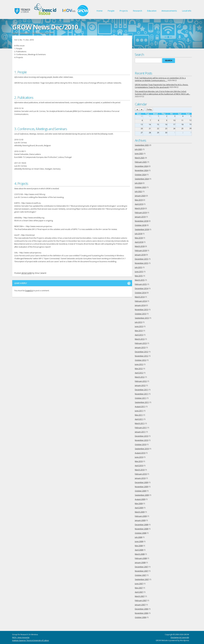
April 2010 (139, 466)
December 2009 (141, 482)
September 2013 (142, 318)
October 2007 (140, 575)
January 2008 (140, 563)
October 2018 (140, 225)
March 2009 (140, 512)
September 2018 (142, 229)
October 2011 (140, 398)
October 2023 (140, 187)
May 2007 (139, 588)
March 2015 (140, 280)
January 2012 (140, 385)
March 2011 (140, 423)
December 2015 (141, 259)
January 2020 (140, 196)
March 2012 (140, 377)
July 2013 (138, 322)
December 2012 (141, 352)
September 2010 (142, 449)
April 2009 (139, 508)
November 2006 (141, 613)
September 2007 (142, 579)
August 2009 (140, 499)
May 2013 (139, 331)
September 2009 (142, 495)
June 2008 (139, 541)
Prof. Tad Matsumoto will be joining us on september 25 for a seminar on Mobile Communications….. (160, 79)
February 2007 (141, 600)
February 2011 (141, 428)
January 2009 (140, 520)
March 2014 (140, 297)
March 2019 (140, 208)
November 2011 (141, 394)
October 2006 (140, 617)
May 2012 (139, 369)
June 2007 (139, 584)
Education (152, 11)
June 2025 (139, 154)
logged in (29, 291)
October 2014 (140, 293)
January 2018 (140, 255)
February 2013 (141, 343)
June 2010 (139, 457)
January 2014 (140, 305)
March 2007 (140, 596)
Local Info (187, 11)
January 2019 (140, 217)
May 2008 (139, 546)
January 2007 (140, 605)
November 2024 (141, 170)
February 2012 (141, 381)
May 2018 (139, 238)
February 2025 (141, 162)
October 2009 (140, 491)
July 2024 (138, 183)
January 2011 (140, 432)
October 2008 (140, 533)
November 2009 (141, 487)
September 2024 (142, 179)
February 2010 (141, 474)
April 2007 (139, 592)
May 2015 (139, 276)
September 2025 (142, 145)
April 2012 (139, 373)
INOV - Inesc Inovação (21, 637)
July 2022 (138, 191)
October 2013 (140, 314)
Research (137, 11)
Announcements (169, 11)
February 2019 (141, 213)
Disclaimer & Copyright (180, 637)
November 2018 (141, 221)
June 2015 (139, 272)
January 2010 (140, 478)
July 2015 (138, 267)
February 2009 (141, 516)
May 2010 (139, 461)
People (111, 11)
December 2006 (141, 609)
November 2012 (141, 356)
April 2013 (139, 335)
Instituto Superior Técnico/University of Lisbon (31, 640)
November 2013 (141, 310)
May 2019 (139, 200)
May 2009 (139, 504)
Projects (124, 11)
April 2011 (139, 419)
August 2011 (140, 407)
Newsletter (25, 33)
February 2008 (141, 558)
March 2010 (140, 470)
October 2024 (140, 175)
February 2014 (141, 301)
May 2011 (139, 415)
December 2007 (141, 567)
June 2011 (139, 411)
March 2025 (140, 158)
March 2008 (140, 554)
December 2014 (141, 288)
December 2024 (141, 166)
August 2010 (140, 453)
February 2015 (141, 284)
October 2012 (140, 360)
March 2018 (140, 246)
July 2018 (138, 234)
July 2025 (138, 149)
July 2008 (138, 537)
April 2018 (139, 242)
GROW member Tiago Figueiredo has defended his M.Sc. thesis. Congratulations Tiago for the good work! (162, 86)
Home (100, 11)
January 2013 (140, 348)
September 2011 (142, 402)
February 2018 (141, 251)
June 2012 (139, 364)
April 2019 (139, 204)
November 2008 (141, 529)
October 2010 (140, 444)
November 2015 (141, 263)
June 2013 (139, 326)
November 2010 (141, 440)
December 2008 (141, 525)
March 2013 (140, 339)
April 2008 (139, 550)
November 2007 (141, 571)
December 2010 (141, 436)
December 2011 (141, 390)
